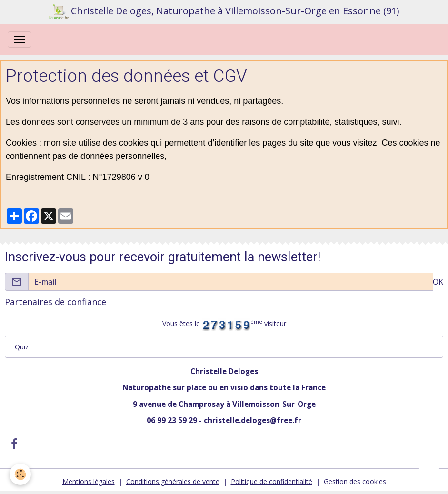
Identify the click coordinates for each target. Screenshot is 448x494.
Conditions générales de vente (173, 481)
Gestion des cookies (355, 481)
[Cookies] (20, 474)
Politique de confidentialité (272, 481)
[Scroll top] (429, 475)
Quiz (22, 347)
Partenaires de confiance (55, 302)
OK (438, 282)
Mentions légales (89, 481)
